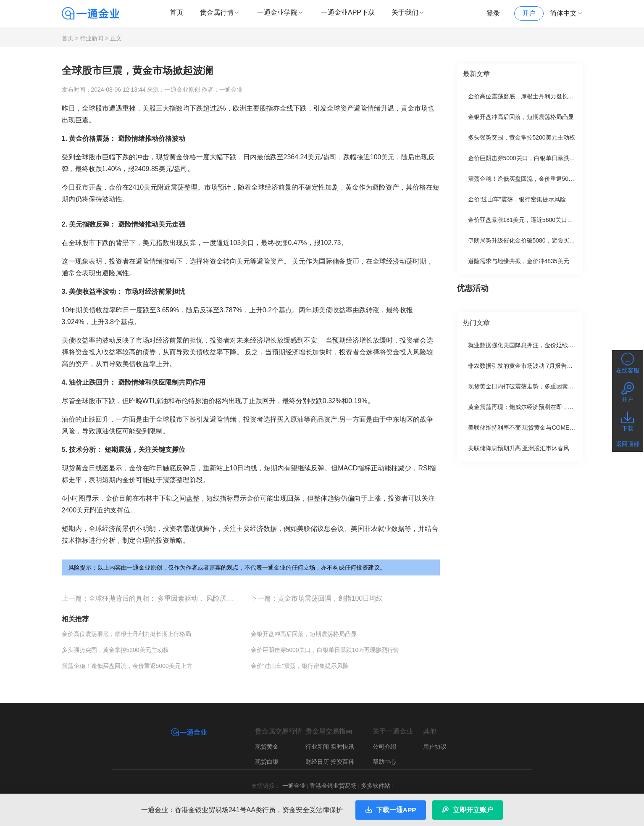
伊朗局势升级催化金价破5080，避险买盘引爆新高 (533, 238)
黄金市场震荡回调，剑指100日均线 (330, 595)
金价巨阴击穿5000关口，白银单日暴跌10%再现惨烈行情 (325, 647)
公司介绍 (384, 743)
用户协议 (435, 743)
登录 (493, 13)
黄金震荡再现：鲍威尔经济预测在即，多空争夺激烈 (536, 404)
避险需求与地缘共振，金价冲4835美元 (519, 258)
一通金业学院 (281, 13)
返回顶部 (628, 444)
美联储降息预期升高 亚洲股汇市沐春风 (519, 445)
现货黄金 (267, 743)
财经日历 (317, 758)
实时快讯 (342, 743)
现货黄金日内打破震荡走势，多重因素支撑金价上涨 (536, 383)
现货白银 (267, 758)
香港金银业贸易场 (333, 782)
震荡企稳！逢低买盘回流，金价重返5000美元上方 (127, 662)
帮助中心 (384, 758)
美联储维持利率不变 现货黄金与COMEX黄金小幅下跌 (538, 425)
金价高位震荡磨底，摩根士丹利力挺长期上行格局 (126, 631)
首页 (176, 12)
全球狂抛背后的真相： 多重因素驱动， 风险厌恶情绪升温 (175, 595)
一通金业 (294, 782)
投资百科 (342, 758)
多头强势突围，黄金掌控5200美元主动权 (115, 647)
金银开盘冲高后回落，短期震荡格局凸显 (304, 631)
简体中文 (567, 13)
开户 (529, 13)
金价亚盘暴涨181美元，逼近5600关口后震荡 (527, 217)
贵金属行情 (220, 13)
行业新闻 (92, 35)
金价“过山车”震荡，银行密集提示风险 (300, 662)
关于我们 (408, 13)
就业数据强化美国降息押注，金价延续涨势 (524, 342)
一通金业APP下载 (348, 12)
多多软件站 (376, 782)
